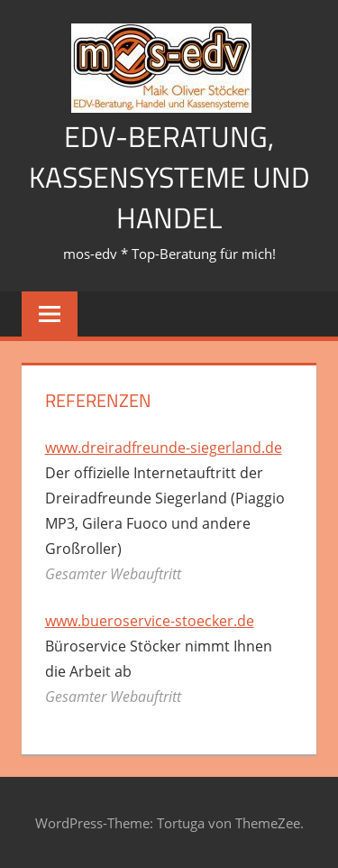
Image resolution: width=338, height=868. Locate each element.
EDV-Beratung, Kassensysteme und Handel (169, 177)
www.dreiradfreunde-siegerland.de (164, 448)
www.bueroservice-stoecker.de (150, 621)
